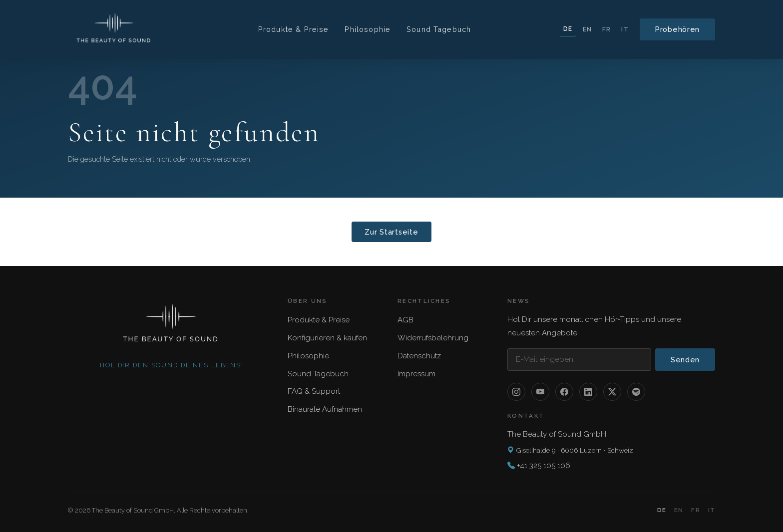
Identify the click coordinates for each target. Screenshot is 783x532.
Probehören (677, 29)
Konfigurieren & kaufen (327, 338)
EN (587, 29)
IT (625, 29)
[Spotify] (636, 392)
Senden (685, 360)
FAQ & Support (314, 391)
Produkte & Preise (294, 29)
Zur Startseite (391, 232)
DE (568, 29)
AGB (405, 320)
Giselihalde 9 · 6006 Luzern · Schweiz (570, 450)
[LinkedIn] (588, 392)
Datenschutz (419, 356)
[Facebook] (564, 392)
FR (606, 29)
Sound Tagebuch (439, 29)
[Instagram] (516, 392)
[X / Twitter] (612, 392)
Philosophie (368, 29)
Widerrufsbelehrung (433, 338)
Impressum (416, 374)
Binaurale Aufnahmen (325, 409)
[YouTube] (540, 392)
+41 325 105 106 (544, 466)
